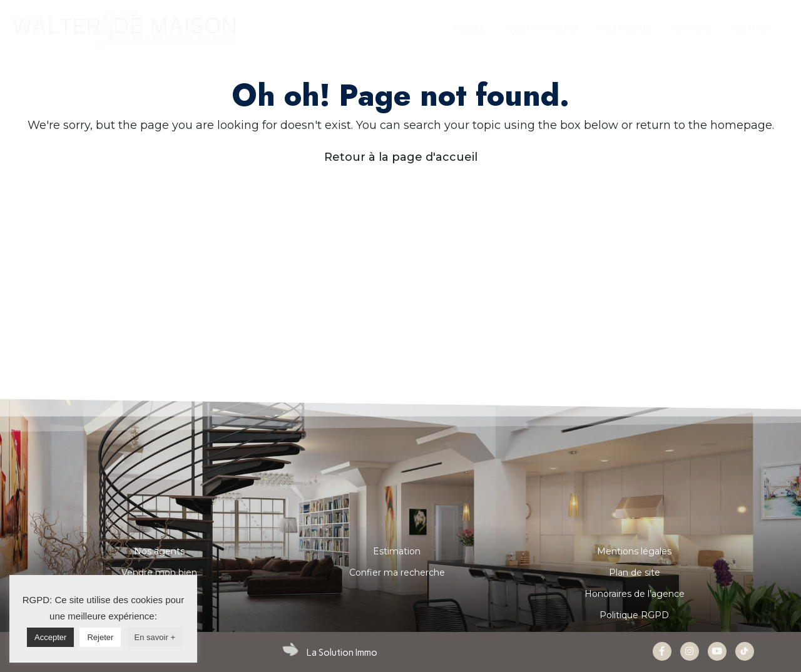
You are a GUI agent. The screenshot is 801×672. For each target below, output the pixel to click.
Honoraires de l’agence (635, 594)
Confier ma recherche (397, 573)
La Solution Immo (342, 653)
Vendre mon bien (159, 573)
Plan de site (635, 573)
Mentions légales (634, 551)
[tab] (469, 29)
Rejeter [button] (100, 637)
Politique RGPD (634, 615)
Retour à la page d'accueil (401, 157)
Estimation (397, 551)
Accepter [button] (50, 637)
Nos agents (159, 551)
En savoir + (155, 637)
